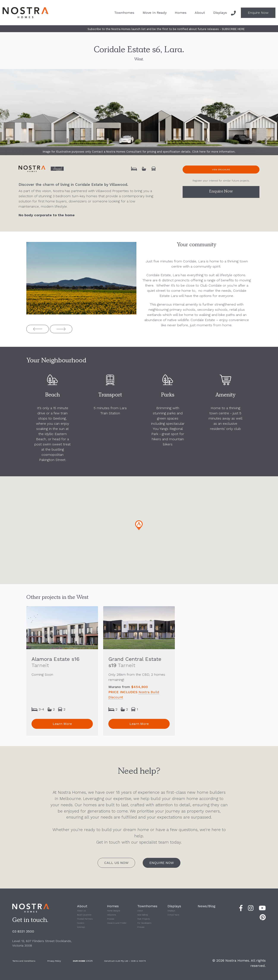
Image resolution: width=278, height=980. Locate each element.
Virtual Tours (173, 915)
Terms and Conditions (24, 961)
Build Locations (84, 915)
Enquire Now (258, 13)
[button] (139, 525)
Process (111, 919)
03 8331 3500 (23, 931)
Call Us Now (116, 863)
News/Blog (207, 906)
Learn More (62, 724)
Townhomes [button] (124, 13)
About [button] (200, 13)
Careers (81, 923)
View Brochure (221, 170)
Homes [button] (181, 13)
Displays (171, 911)
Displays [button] (220, 13)
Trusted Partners (85, 919)
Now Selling (143, 915)
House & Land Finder (117, 923)
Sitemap (81, 927)
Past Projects (144, 919)
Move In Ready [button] (155, 13)
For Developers (144, 923)
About (140, 911)
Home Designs (114, 911)
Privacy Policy (54, 961)
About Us (81, 911)
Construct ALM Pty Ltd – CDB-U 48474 (125, 961)
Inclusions (111, 915)
